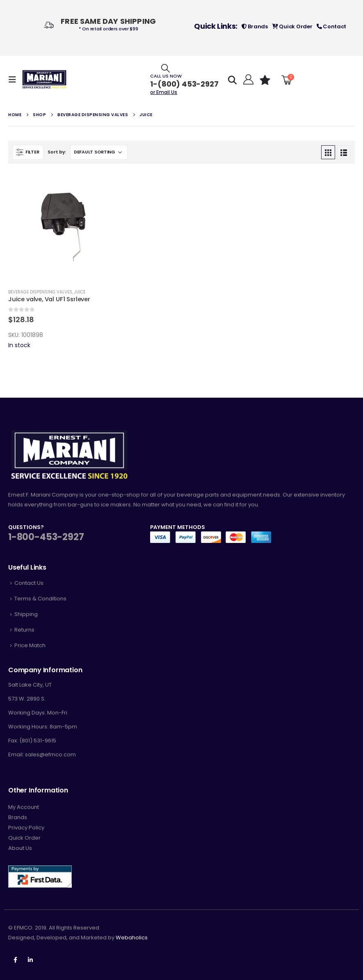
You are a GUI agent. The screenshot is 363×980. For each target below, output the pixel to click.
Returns (24, 630)
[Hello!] (247, 80)
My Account (24, 807)
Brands (255, 26)
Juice (80, 292)
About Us (20, 848)
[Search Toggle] (166, 68)
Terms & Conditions (40, 599)
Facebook (15, 960)
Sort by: (57, 152)
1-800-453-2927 (46, 537)
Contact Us (29, 583)
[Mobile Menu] (15, 80)
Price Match (30, 645)
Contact (332, 26)
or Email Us (164, 92)
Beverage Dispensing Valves (40, 292)
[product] (63, 227)
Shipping (26, 614)
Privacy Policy (26, 828)
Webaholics (132, 938)
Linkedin (30, 960)
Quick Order (292, 26)
